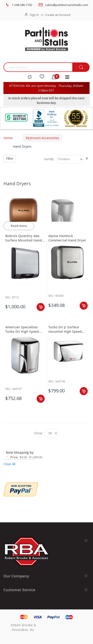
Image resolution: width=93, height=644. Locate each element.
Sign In (34, 15)
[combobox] (38, 67)
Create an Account (58, 15)
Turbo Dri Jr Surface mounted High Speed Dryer (65, 329)
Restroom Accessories (43, 138)
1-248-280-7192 (22, 5)
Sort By (49, 159)
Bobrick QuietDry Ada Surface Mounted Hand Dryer (24, 238)
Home (8, 138)
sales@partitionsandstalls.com (67, 5)
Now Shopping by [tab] (20, 452)
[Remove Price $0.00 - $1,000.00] (7, 457)
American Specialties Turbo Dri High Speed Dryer (22, 329)
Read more (19, 226)
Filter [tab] (10, 158)
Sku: (8, 297)
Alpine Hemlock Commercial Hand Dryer (67, 238)
